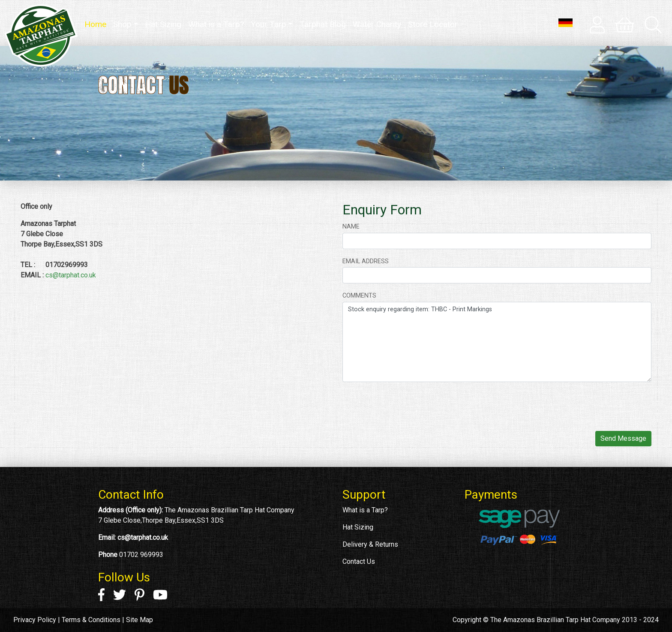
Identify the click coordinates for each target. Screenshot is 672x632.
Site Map (139, 620)
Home (97, 24)
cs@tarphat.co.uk (71, 275)
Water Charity (377, 24)
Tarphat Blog (323, 24)
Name (351, 227)
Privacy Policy (35, 620)
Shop (122, 24)
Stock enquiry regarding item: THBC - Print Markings (497, 342)
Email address (366, 261)
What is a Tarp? (216, 24)
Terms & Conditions (91, 620)
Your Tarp (268, 24)
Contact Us (359, 561)
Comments (359, 296)
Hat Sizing (163, 24)
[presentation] (408, 406)
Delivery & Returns (370, 544)
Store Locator (433, 24)
